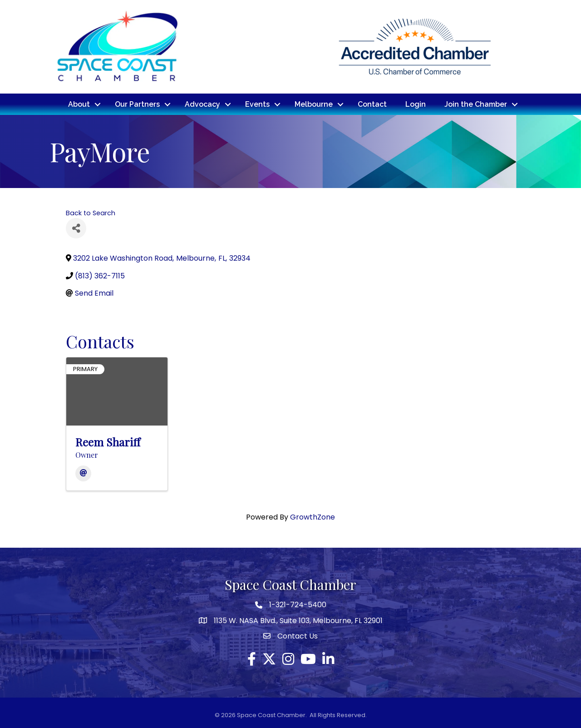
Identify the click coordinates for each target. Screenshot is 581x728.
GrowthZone (313, 517)
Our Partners (137, 104)
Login (416, 104)
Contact (372, 104)
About (79, 104)
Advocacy (202, 104)
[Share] (76, 228)
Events (257, 104)
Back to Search (91, 213)
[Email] (83, 473)
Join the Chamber (476, 104)
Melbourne (314, 104)
